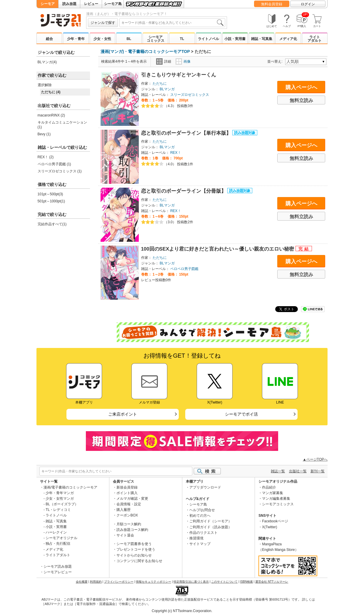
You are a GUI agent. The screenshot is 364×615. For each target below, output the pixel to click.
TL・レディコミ (58, 510)
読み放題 (69, 4)
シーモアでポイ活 (241, 414)
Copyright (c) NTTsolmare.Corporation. (182, 611)
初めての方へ (200, 516)
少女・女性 (102, 39)
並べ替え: (276, 61)
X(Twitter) (269, 527)
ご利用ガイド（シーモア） (211, 521)
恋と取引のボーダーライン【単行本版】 (187, 133)
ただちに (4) (51, 92)
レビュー (91, 4)
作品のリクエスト (203, 533)
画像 (183, 61)
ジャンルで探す (103, 23)
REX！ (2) (46, 157)
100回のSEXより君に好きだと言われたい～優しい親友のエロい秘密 (218, 249)
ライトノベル (208, 39)
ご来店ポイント (123, 414)
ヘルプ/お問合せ (202, 510)
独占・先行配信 (58, 544)
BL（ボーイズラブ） (62, 504)
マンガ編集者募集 (276, 499)
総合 (49, 39)
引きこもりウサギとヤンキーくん (179, 75)
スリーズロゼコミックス (190, 95)
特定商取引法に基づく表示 (191, 582)
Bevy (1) (44, 134)
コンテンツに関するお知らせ (139, 561)
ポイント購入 (127, 493)
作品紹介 (269, 487)
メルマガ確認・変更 (132, 499)
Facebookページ (275, 521)
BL (129, 39)
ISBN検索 (247, 582)
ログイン (308, 4)
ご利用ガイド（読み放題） (211, 527)
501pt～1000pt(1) (51, 201)
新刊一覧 (318, 471)
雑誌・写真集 (262, 39)
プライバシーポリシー (119, 582)
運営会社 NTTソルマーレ (272, 582)
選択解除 (45, 85)
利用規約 (96, 582)
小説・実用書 (235, 39)
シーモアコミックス (156, 39)
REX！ (176, 153)
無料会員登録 (272, 4)
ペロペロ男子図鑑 (184, 269)
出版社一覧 (298, 471)
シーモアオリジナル (61, 538)
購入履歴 (123, 510)
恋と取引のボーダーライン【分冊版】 (184, 191)
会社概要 (82, 582)
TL (182, 39)
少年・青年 (76, 39)
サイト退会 (125, 535)
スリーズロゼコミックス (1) (60, 171)
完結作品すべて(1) (52, 224)
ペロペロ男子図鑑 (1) (54, 164)
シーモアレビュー (58, 572)
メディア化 (288, 39)
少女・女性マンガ (60, 499)
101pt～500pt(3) (50, 194)
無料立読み (301, 100)
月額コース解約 (129, 524)
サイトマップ (200, 544)
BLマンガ (167, 89)
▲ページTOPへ (315, 459)
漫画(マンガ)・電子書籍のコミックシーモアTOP (145, 51)
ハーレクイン (56, 532)
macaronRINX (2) (51, 115)
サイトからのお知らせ (134, 555)
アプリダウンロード (205, 487)
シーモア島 (113, 4)
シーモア (48, 4)
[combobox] (172, 23)
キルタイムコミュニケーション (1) (62, 125)
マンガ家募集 (273, 493)
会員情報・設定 (129, 504)
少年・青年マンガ (60, 493)
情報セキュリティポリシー (153, 582)
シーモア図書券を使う (134, 544)
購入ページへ (301, 87)
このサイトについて (224, 582)
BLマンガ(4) (47, 62)
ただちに (160, 84)
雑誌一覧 (278, 471)
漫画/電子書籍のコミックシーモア (70, 487)
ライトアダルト (315, 39)
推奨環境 (196, 538)
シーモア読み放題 (58, 566)
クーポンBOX (127, 515)
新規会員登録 (127, 487)
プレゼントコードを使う (136, 549)
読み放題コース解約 (132, 530)
